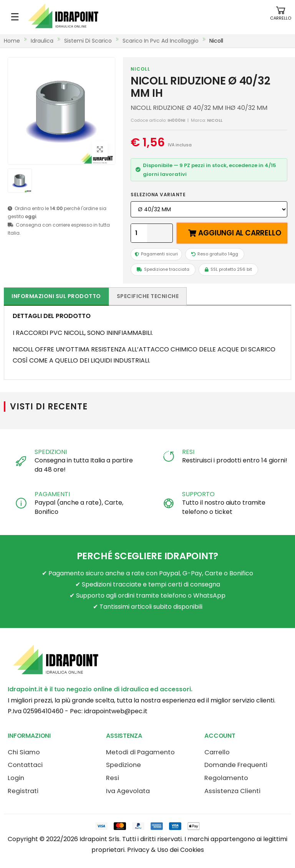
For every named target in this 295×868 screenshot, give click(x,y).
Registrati (23, 791)
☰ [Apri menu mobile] (15, 17)
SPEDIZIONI (51, 452)
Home (12, 41)
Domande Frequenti (236, 765)
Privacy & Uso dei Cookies (166, 850)
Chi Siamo (24, 752)
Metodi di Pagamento (140, 752)
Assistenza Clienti (232, 791)
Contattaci (25, 765)
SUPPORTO (198, 494)
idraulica (42, 41)
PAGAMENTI (52, 494)
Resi (113, 778)
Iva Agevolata (128, 791)
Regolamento (226, 778)
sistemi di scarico (88, 41)
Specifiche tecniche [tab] (148, 296)
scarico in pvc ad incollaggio (161, 41)
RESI (188, 452)
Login (16, 778)
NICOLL (140, 69)
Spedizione (123, 765)
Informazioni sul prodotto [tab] (56, 296)
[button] (281, 17)
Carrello (217, 752)
